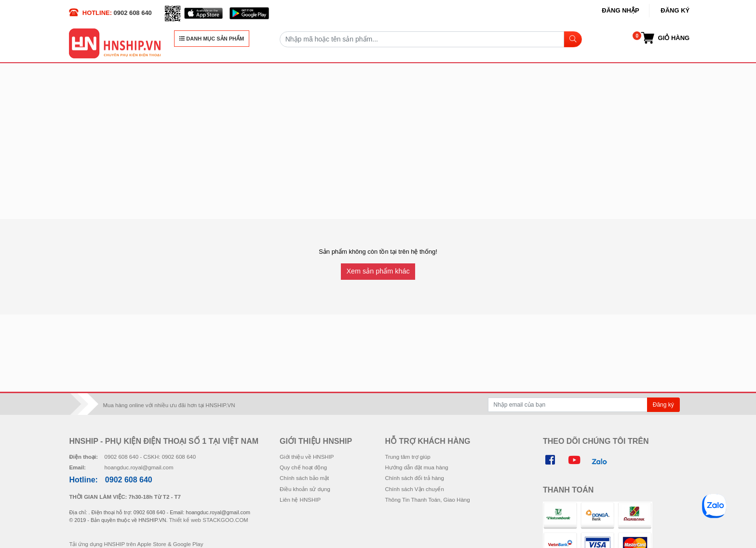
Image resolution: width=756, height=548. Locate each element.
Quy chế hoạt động (303, 467)
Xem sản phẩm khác (378, 271)
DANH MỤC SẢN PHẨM (212, 39)
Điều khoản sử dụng (305, 489)
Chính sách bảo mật (304, 478)
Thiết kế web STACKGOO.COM (209, 520)
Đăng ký (675, 10)
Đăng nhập (620, 10)
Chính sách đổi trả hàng (414, 478)
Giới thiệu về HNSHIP (307, 457)
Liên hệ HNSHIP (300, 500)
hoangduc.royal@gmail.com (139, 467)
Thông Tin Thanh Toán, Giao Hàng (427, 500)
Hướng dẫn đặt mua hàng (416, 467)
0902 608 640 (133, 13)
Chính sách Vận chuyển (414, 489)
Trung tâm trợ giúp (407, 457)
